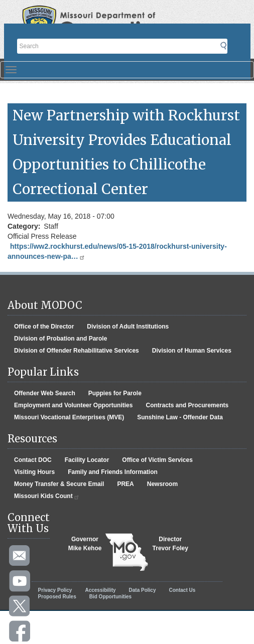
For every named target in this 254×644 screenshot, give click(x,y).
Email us (20, 556)
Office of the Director (44, 327)
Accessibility (100, 590)
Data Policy (143, 590)
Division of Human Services (192, 351)
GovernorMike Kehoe (85, 544)
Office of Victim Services (157, 460)
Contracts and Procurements (187, 405)
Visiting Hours (34, 472)
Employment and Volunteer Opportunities (73, 405)
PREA (125, 484)
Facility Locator (87, 460)
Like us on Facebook (20, 631)
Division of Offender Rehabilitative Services (77, 351)
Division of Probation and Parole (60, 339)
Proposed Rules (57, 597)
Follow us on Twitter (20, 606)
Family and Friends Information (113, 472)
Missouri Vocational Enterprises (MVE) (69, 417)
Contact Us (182, 590)
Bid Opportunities (110, 597)
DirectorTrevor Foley (170, 544)
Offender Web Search (45, 393)
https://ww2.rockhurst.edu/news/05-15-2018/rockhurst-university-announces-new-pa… (117, 251)
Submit (230, 49)
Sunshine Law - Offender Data (180, 417)
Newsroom (162, 484)
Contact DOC (33, 460)
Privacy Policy (55, 590)
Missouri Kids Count (47, 496)
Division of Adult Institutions (128, 327)
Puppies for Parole (115, 393)
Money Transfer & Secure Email (59, 484)
